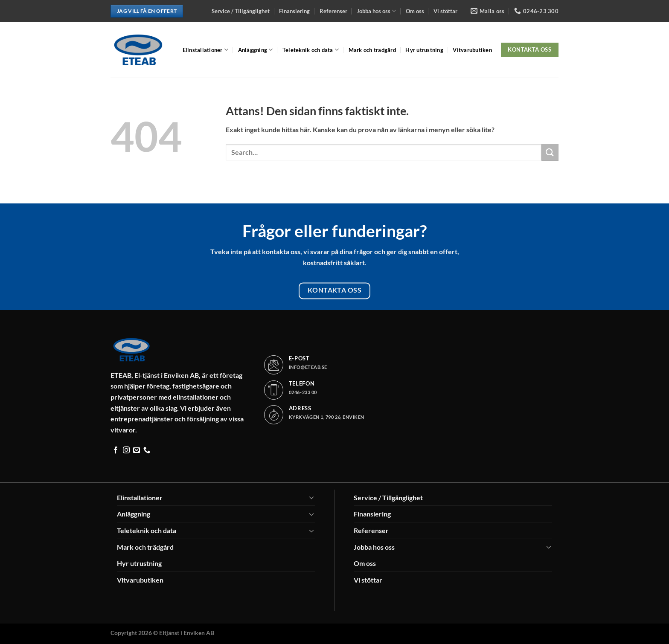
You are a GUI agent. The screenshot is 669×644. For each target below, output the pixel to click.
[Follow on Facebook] (116, 450)
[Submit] (550, 152)
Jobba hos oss (376, 11)
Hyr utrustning (424, 50)
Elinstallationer (206, 50)
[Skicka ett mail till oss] (137, 450)
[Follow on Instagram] (126, 450)
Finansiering (294, 11)
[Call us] (147, 450)
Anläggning (256, 50)
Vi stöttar (445, 11)
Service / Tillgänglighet (241, 11)
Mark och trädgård (372, 50)
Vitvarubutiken (472, 50)
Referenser (333, 11)
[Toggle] (311, 497)
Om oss (415, 11)
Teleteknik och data (311, 50)
